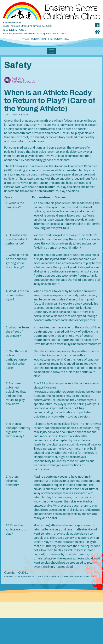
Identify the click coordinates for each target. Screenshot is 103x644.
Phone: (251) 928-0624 (34, 39)
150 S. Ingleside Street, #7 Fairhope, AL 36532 (46, 24)
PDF (7, 115)
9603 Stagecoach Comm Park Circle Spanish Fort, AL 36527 (46, 31)
